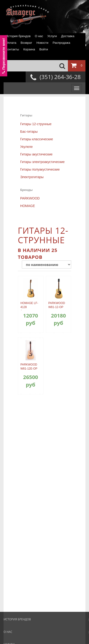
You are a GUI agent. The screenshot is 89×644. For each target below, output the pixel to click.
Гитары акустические (36, 154)
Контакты (12, 49)
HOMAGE (28, 206)
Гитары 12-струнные (36, 124)
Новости (42, 43)
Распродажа (61, 43)
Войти (44, 49)
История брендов (18, 36)
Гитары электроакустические (42, 162)
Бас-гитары (29, 132)
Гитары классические (37, 139)
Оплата (11, 43)
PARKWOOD (30, 198)
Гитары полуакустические (40, 169)
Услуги (52, 36)
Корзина (29, 49)
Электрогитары (32, 177)
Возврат (26, 43)
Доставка (68, 36)
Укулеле (26, 147)
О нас (39, 36)
